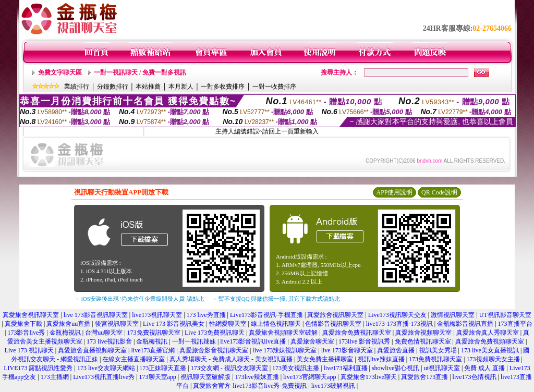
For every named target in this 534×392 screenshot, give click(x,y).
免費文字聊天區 (60, 72)
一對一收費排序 (274, 87)
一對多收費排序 (223, 87)
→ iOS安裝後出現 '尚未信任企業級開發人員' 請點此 (139, 299)
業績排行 (77, 87)
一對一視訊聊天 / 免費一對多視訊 (140, 72)
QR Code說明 (439, 192)
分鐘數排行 (113, 87)
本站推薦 (148, 87)
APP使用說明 (394, 192)
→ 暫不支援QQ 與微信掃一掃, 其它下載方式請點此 (276, 299)
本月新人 (181, 87)
